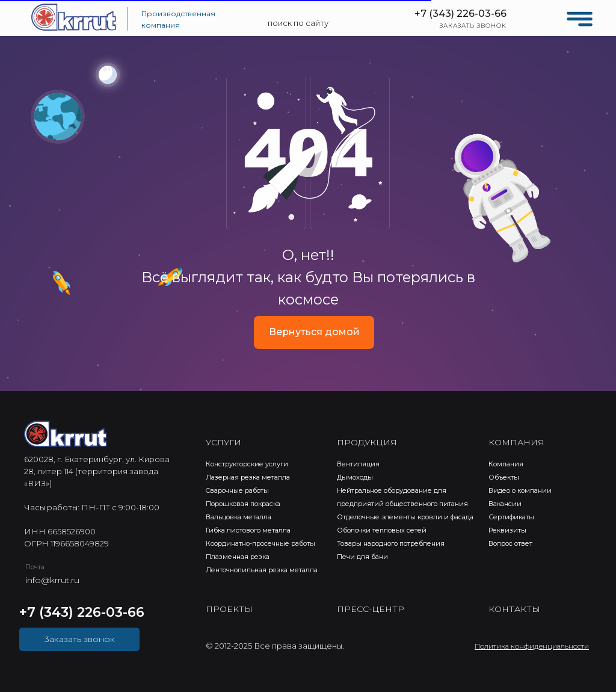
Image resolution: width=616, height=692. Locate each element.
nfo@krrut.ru (53, 580)
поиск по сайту (298, 23)
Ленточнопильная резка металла (262, 570)
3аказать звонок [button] (80, 639)
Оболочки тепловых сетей (382, 530)
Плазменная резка (238, 557)
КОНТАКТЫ (514, 609)
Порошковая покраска (243, 504)
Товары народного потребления (391, 543)
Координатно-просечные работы (260, 543)
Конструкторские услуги (247, 464)
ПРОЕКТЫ (229, 609)
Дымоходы (355, 477)
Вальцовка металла (239, 517)
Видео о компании (520, 490)
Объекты (504, 477)
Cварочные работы (237, 490)
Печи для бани (362, 557)
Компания (506, 464)
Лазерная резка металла (248, 477)
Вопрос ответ (510, 543)
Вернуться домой (314, 332)
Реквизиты (507, 530)
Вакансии (505, 504)
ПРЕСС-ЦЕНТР (371, 609)
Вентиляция (358, 464)
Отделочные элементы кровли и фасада (405, 517)
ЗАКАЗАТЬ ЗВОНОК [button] (473, 26)
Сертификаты (511, 517)
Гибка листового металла (248, 530)
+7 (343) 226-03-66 (460, 14)
